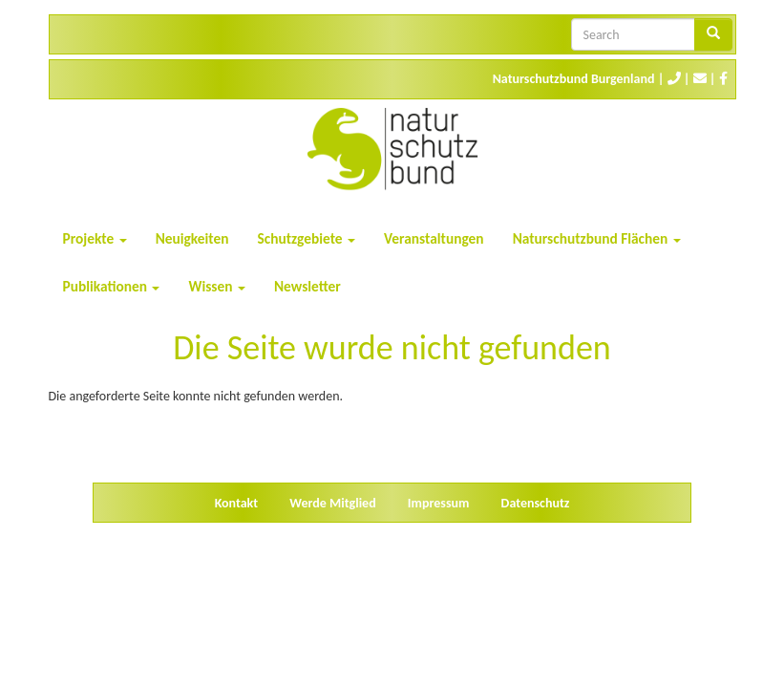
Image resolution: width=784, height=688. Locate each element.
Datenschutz (536, 503)
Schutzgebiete (307, 238)
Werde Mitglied (332, 503)
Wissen (217, 286)
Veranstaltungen (434, 238)
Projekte (95, 238)
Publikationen (112, 286)
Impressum (439, 503)
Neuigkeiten (192, 238)
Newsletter (307, 286)
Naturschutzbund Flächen (597, 238)
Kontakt (236, 503)
